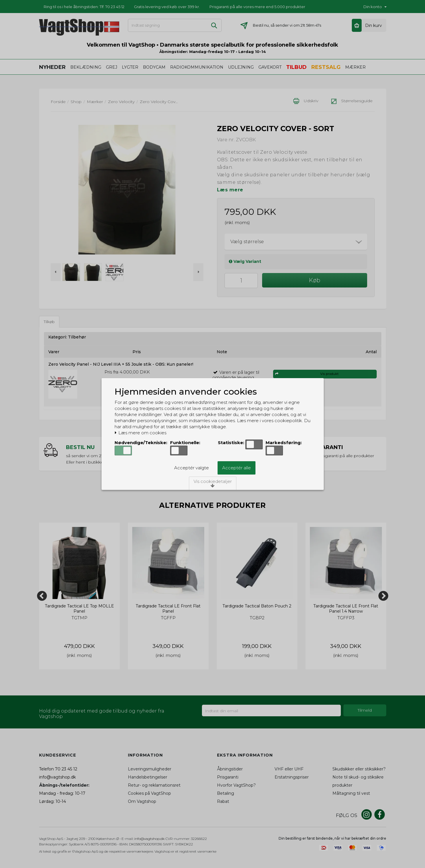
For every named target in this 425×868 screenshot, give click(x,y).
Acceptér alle (237, 468)
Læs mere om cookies (140, 433)
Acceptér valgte (192, 468)
